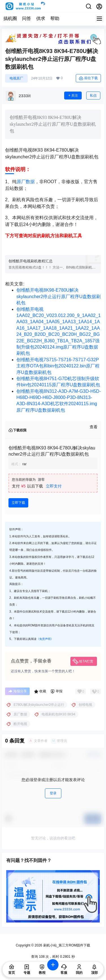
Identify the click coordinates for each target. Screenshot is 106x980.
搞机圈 (10, 18)
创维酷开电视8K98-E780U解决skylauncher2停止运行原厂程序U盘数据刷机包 (59, 296)
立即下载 (18, 503)
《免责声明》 (45, 639)
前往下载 (88, 78)
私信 (93, 96)
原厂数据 (26, 182)
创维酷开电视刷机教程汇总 (31, 261)
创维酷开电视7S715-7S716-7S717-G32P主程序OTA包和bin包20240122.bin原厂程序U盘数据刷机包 (58, 366)
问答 (27, 18)
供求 (41, 18)
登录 (53, 793)
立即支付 (54, 486)
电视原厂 (16, 78)
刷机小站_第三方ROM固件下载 (66, 945)
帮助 (55, 18)
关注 (73, 96)
